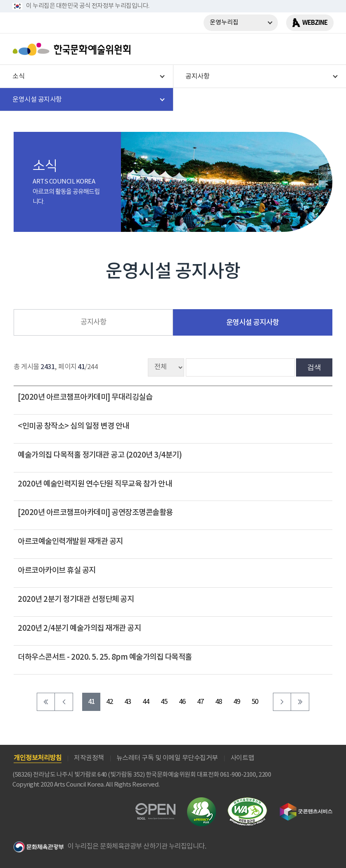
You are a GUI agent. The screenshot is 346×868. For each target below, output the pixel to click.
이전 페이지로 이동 (64, 702)
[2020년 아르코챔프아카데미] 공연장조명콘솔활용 (95, 513)
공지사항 (93, 322)
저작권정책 (89, 758)
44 (146, 702)
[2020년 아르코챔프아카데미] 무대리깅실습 (85, 397)
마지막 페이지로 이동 (300, 702)
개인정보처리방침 (38, 758)
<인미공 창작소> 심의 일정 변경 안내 (73, 426)
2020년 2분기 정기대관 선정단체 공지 (76, 599)
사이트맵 (242, 758)
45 (164, 702)
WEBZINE (315, 23)
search (303, 49)
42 (110, 702)
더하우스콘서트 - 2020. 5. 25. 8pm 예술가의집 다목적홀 (105, 657)
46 (182, 702)
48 (219, 702)
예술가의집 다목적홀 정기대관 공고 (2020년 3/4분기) (100, 455)
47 (200, 702)
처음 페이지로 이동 (46, 702)
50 (255, 702)
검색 (314, 367)
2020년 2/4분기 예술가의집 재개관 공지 (79, 628)
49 (237, 702)
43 (128, 702)
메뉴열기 (324, 49)
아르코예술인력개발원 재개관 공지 (70, 541)
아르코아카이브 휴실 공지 (57, 570)
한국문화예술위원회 (73, 49)
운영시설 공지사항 (253, 323)
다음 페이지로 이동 (282, 702)
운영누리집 (224, 23)
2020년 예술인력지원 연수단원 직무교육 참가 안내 (95, 484)
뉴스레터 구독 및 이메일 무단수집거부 (167, 758)
